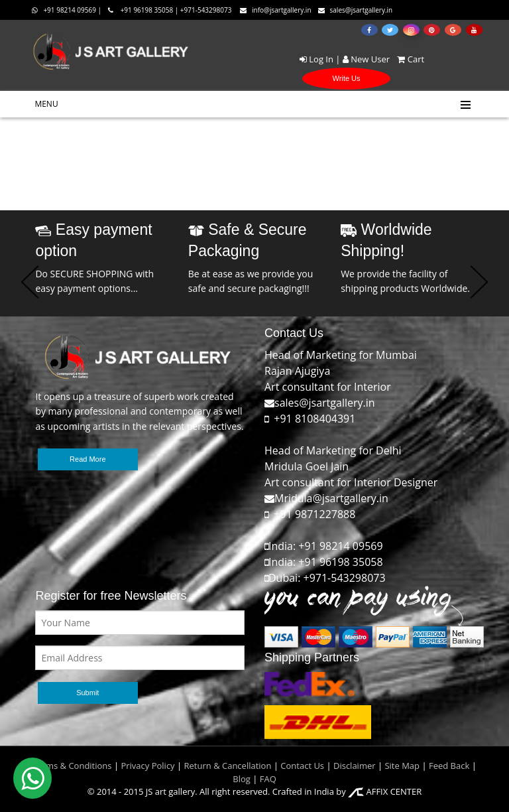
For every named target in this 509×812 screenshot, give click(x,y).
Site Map (401, 766)
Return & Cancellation (228, 766)
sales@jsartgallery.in (356, 10)
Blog (242, 779)
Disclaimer (354, 766)
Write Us (347, 78)
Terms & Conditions (72, 766)
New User (366, 59)
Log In (316, 59)
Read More (87, 459)
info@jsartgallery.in (276, 10)
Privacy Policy (147, 766)
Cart (408, 59)
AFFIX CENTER (385, 791)
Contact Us (302, 766)
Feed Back (449, 766)
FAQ (268, 779)
